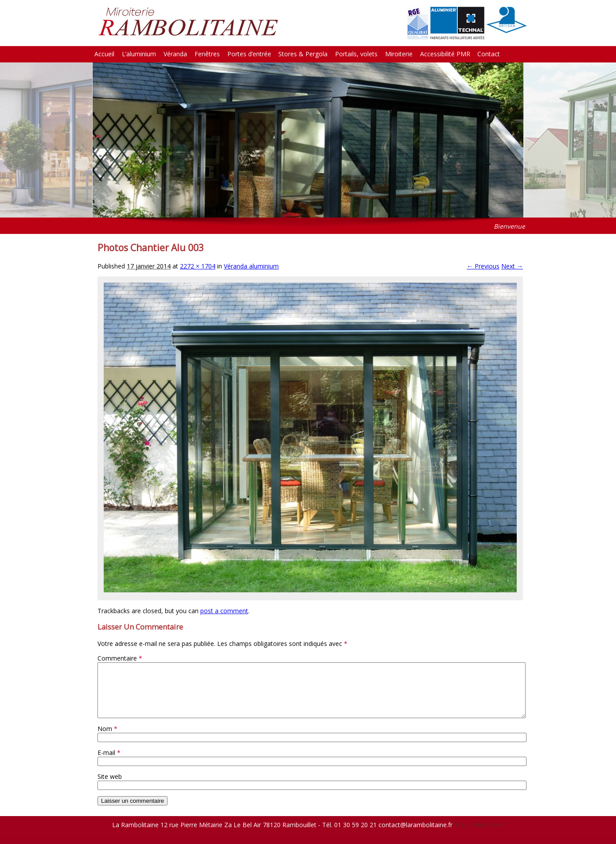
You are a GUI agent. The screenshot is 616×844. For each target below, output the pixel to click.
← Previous (483, 266)
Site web (110, 787)
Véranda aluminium (251, 266)
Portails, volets (356, 54)
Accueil (104, 54)
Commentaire (120, 658)
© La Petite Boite (479, 835)
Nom (107, 739)
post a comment (224, 611)
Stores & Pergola (303, 54)
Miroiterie (399, 54)
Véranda (175, 54)
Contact (489, 54)
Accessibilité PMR (445, 54)
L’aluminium (139, 54)
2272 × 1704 (198, 266)
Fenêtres (207, 54)
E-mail (109, 763)
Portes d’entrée (249, 54)
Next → (512, 266)
